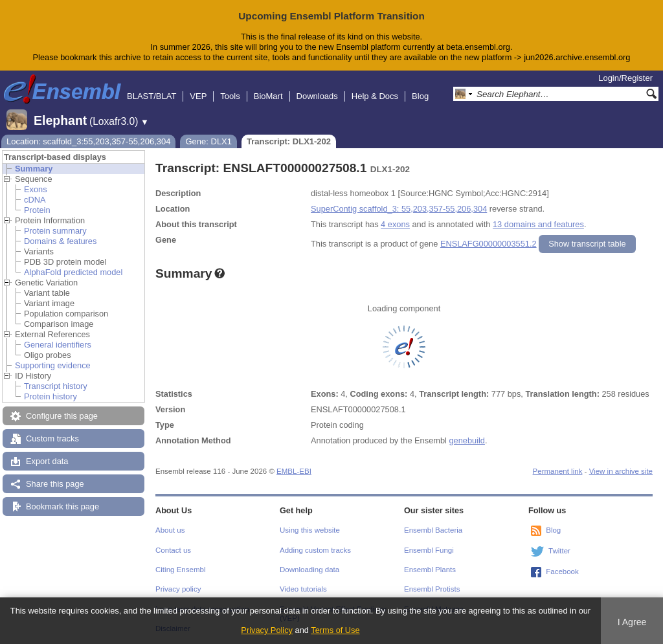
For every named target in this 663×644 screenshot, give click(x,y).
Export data (47, 461)
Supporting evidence (53, 365)
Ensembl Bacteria (433, 530)
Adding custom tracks (315, 550)
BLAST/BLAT (152, 96)
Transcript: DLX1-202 (289, 141)
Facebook (562, 572)
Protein (37, 210)
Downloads (317, 96)
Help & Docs (375, 96)
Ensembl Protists (432, 589)
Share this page (55, 484)
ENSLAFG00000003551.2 (489, 244)
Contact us (173, 550)
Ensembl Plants (430, 570)
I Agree (632, 622)
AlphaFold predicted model (73, 272)
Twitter (559, 551)
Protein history (51, 396)
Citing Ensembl (180, 570)
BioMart (268, 96)
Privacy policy (178, 589)
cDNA (35, 200)
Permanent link (558, 471)
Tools (230, 96)
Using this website (310, 530)
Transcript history (56, 386)
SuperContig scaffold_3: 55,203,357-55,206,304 (399, 209)
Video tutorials (303, 589)
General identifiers (58, 345)
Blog (420, 96)
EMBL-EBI (294, 471)
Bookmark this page (62, 506)
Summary (34, 169)
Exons (36, 189)
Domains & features (60, 241)
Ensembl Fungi (429, 550)
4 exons (395, 224)
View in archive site (621, 471)
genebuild (467, 440)
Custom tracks (52, 439)
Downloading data (309, 570)
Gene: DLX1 (208, 141)
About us (170, 530)
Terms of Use (335, 630)
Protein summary (55, 231)
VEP (198, 96)
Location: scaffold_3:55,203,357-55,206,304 (88, 141)
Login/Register (625, 78)
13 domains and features (538, 224)
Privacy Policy (267, 630)
